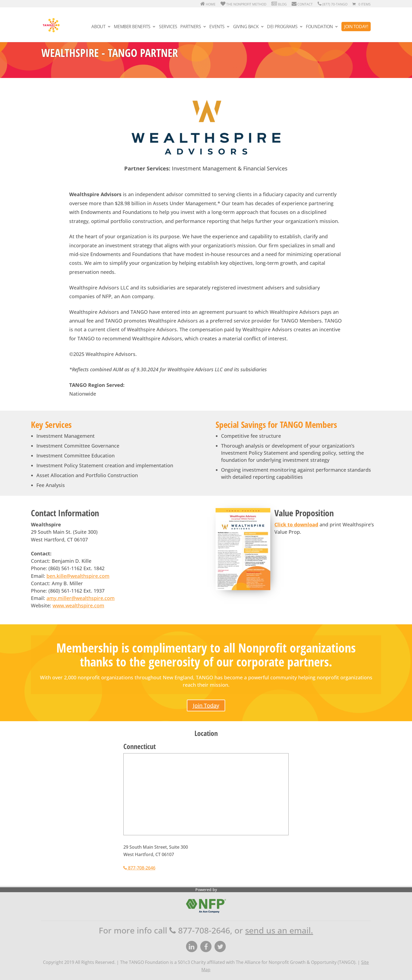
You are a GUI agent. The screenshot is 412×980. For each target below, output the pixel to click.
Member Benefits (132, 27)
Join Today (206, 705)
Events (217, 27)
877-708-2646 (139, 868)
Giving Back (246, 27)
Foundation (319, 27)
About (98, 27)
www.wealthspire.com (78, 605)
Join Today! (356, 27)
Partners (191, 27)
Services (168, 27)
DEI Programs (282, 27)
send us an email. (279, 930)
